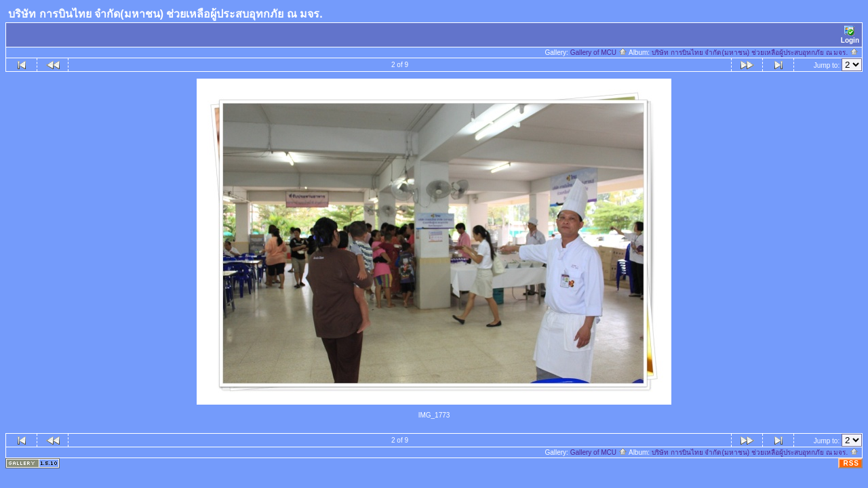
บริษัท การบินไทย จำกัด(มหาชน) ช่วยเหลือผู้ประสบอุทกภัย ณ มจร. (755, 53)
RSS (851, 463)
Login (850, 35)
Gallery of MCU (599, 53)
